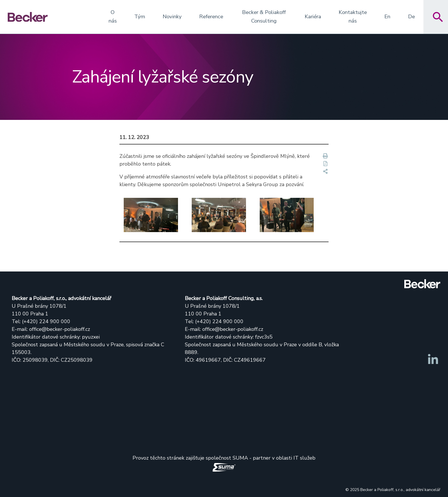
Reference (211, 17)
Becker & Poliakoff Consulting (264, 17)
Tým (140, 17)
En (387, 17)
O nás (113, 17)
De (411, 17)
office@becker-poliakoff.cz (60, 329)
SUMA (240, 458)
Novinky (172, 17)
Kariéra (313, 17)
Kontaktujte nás (353, 17)
